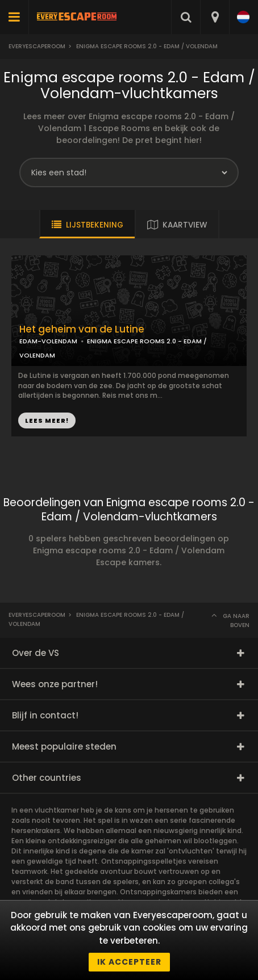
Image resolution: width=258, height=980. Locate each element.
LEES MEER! (47, 420)
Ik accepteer (129, 962)
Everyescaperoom (37, 46)
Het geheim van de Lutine (82, 329)
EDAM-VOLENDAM (48, 341)
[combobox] (215, 17)
